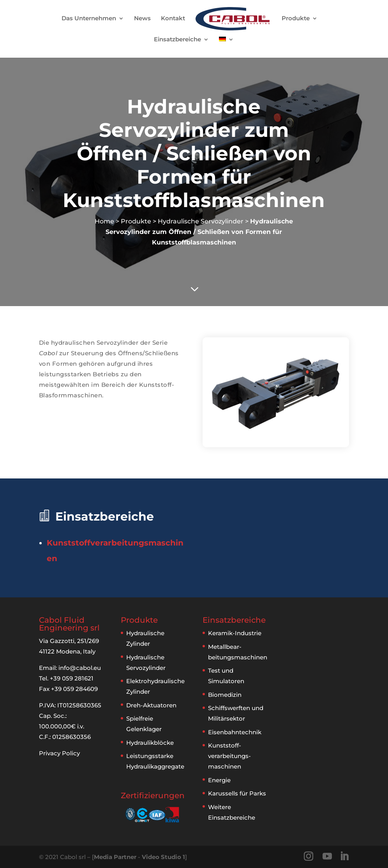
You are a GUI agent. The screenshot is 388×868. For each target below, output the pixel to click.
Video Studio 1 (163, 857)
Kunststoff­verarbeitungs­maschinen (229, 756)
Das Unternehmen (89, 19)
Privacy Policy (59, 753)
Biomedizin (225, 695)
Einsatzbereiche (177, 40)
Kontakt (173, 19)
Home (104, 221)
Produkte (296, 19)
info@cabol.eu (80, 668)
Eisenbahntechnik (235, 732)
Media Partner (115, 857)
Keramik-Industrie (235, 633)
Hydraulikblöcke (150, 743)
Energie (219, 780)
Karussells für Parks (237, 793)
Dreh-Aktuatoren (151, 705)
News (142, 19)
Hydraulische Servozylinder (201, 221)
